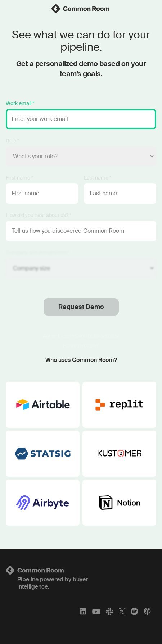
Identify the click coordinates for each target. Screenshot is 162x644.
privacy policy (103, 336)
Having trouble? (81, 346)
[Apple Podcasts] (147, 611)
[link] (81, 9)
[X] (122, 611)
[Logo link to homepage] (81, 570)
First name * (19, 178)
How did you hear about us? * (39, 215)
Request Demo (81, 307)
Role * (12, 141)
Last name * (98, 178)
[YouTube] (96, 611)
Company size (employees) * (38, 253)
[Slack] (109, 611)
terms (70, 336)
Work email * (20, 103)
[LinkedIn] (83, 611)
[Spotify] (134, 611)
